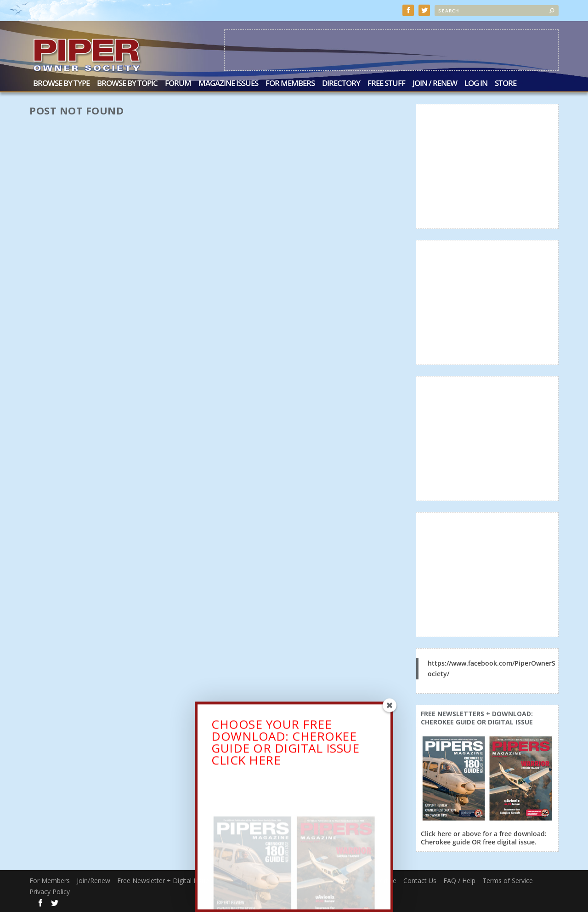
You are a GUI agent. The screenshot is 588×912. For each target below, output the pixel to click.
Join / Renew (435, 84)
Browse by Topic (127, 84)
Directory (341, 84)
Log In (476, 84)
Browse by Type (61, 84)
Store (506, 84)
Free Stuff (386, 84)
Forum (178, 84)
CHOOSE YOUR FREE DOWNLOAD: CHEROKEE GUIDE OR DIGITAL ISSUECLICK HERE (285, 745)
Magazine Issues (228, 84)
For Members (290, 84)
